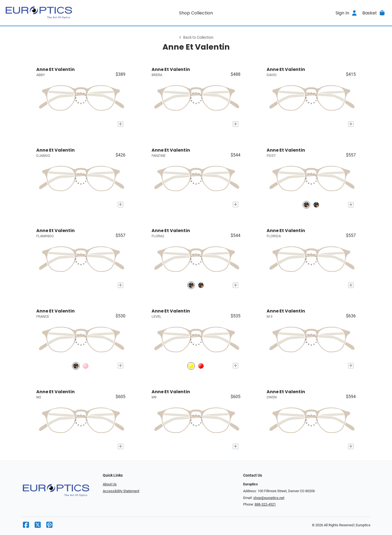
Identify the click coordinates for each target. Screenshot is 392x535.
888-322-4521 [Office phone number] (265, 504)
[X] (38, 526)
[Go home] (52, 13)
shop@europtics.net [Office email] (269, 498)
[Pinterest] (49, 526)
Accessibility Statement (121, 491)
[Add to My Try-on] (120, 124)
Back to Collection (196, 37)
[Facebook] (26, 526)
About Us (110, 484)
